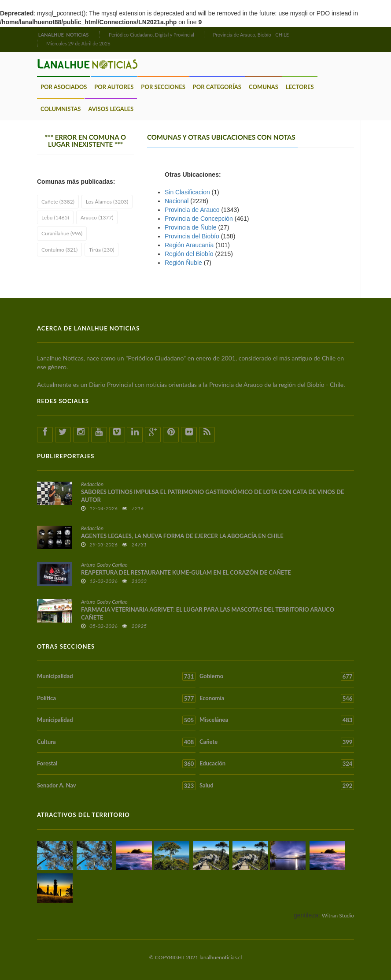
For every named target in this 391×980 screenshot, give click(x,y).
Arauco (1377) (97, 217)
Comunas (264, 87)
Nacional (177, 201)
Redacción (92, 484)
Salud (277, 786)
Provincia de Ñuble (191, 227)
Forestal (116, 764)
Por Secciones (163, 87)
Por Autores (114, 87)
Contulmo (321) (59, 250)
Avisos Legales (111, 109)
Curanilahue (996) (62, 233)
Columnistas (61, 109)
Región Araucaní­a (189, 245)
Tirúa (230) (101, 250)
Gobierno (277, 676)
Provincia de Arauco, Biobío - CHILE (251, 35)
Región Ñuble (183, 263)
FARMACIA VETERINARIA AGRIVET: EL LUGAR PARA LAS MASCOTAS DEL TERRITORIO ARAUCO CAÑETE (208, 613)
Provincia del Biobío (192, 236)
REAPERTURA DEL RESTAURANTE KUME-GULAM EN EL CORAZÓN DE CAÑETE (186, 572)
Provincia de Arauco (192, 210)
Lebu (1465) (55, 217)
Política (116, 698)
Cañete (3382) (58, 202)
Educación (277, 764)
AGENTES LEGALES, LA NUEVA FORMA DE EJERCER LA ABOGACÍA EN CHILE (182, 536)
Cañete (277, 742)
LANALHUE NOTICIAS (64, 35)
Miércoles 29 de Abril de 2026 (78, 43)
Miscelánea (277, 720)
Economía (277, 698)
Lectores (300, 87)
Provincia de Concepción (199, 219)
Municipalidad (116, 676)
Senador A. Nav (116, 786)
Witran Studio (338, 915)
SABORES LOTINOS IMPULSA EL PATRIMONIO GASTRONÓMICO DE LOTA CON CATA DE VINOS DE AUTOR (212, 496)
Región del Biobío (189, 254)
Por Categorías (217, 87)
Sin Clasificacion (187, 192)
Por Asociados (64, 87)
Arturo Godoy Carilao (104, 565)
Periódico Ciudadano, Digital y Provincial (151, 35)
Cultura (116, 742)
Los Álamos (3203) (107, 202)
